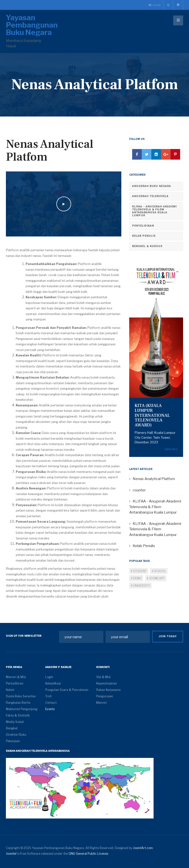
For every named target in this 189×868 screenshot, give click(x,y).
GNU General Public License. (89, 854)
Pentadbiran (15, 683)
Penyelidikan (143, 226)
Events (50, 709)
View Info (171, 449)
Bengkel (12, 728)
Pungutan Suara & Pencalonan (67, 690)
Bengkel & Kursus (147, 246)
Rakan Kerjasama (108, 690)
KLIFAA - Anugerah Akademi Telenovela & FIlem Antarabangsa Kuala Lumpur (154, 211)
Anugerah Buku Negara (152, 186)
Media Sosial (15, 722)
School (160, 571)
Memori (102, 703)
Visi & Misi (103, 677)
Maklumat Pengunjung (22, 709)
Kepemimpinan (107, 683)
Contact (51, 703)
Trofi (48, 696)
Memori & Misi (16, 677)
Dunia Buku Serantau (21, 696)
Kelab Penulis (144, 236)
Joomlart (157, 578)
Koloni (10, 690)
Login (49, 677)
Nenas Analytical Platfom (50, 151)
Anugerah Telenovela (150, 196)
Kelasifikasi (53, 683)
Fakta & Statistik (18, 715)
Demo (137, 578)
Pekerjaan (13, 741)
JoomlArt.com (143, 848)
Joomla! (11, 854)
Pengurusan (105, 696)
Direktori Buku (16, 735)
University (141, 586)
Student (140, 571)
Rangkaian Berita (18, 703)
